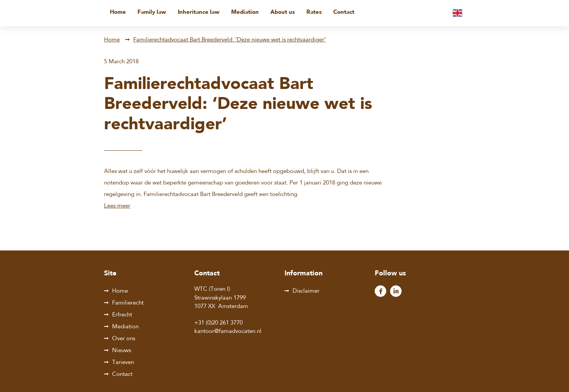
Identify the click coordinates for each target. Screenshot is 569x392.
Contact (344, 12)
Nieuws (122, 351)
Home (118, 12)
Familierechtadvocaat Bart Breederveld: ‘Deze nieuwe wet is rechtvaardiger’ (229, 40)
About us (283, 12)
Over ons (124, 339)
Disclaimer (306, 291)
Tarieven (123, 363)
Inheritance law (199, 12)
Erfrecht (122, 315)
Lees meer (117, 206)
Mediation (245, 12)
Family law (152, 12)
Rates (314, 12)
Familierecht (128, 303)
